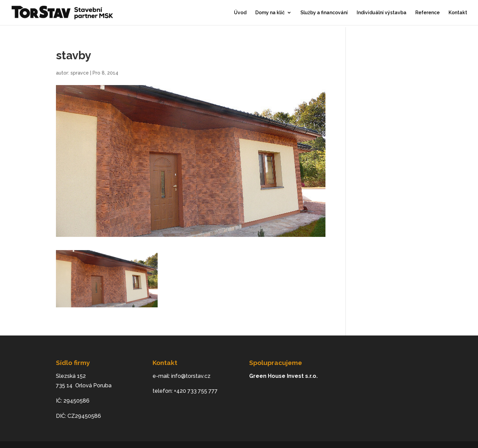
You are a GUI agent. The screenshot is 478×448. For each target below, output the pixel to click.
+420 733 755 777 (196, 391)
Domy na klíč (270, 13)
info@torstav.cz (191, 376)
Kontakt (458, 13)
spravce (80, 73)
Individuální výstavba (382, 13)
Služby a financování (324, 13)
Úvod (240, 13)
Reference (427, 13)
